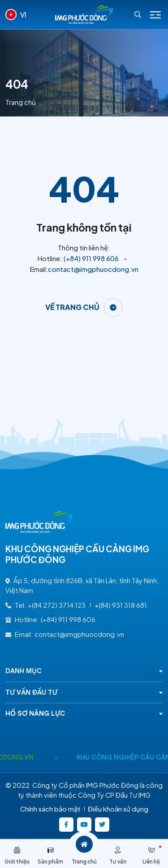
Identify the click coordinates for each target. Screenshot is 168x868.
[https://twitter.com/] (102, 825)
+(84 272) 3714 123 (57, 605)
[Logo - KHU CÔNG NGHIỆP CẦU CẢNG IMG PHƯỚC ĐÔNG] (84, 15)
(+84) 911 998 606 (91, 258)
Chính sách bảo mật (50, 809)
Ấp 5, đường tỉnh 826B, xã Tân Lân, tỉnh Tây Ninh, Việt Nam (82, 586)
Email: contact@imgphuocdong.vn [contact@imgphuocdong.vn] (65, 634)
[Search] (138, 15)
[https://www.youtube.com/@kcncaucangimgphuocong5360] (84, 825)
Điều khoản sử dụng (118, 809)
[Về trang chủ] (84, 307)
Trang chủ (21, 102)
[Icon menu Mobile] (155, 15)
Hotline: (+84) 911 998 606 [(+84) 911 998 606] (50, 619)
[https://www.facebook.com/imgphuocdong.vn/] (66, 825)
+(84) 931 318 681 (121, 605)
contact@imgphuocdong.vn (93, 269)
